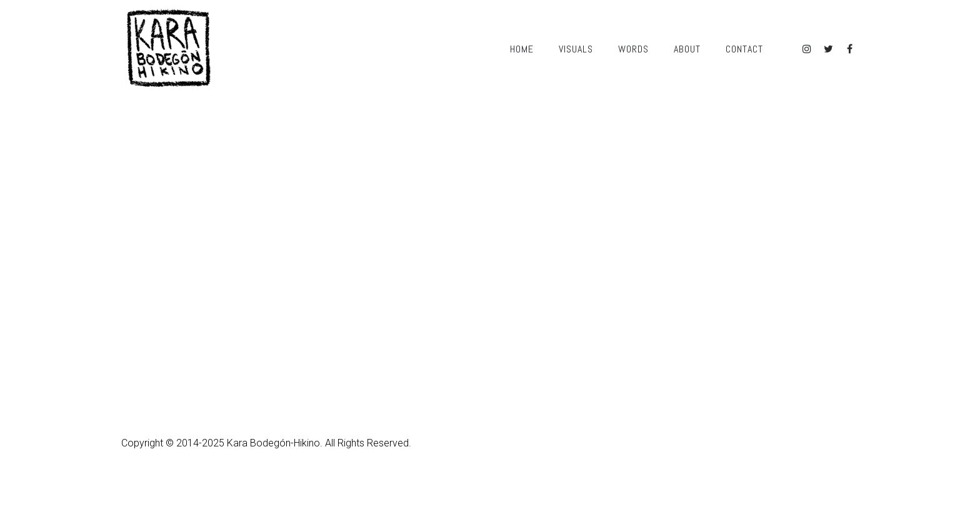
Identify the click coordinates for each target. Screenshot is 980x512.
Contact (744, 49)
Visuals (576, 49)
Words (633, 49)
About (687, 49)
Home (522, 49)
